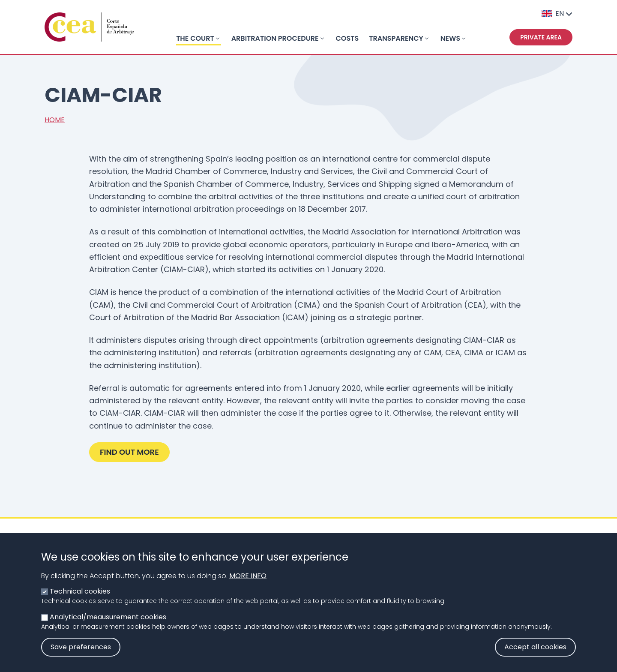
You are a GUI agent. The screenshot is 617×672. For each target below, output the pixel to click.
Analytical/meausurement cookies (108, 626)
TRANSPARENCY (396, 38)
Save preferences (81, 656)
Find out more (129, 452)
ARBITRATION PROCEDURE (275, 38)
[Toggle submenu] (218, 39)
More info (248, 585)
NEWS (450, 38)
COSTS (347, 38)
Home (55, 120)
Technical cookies (80, 601)
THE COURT (195, 38)
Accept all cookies (535, 656)
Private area (541, 37)
